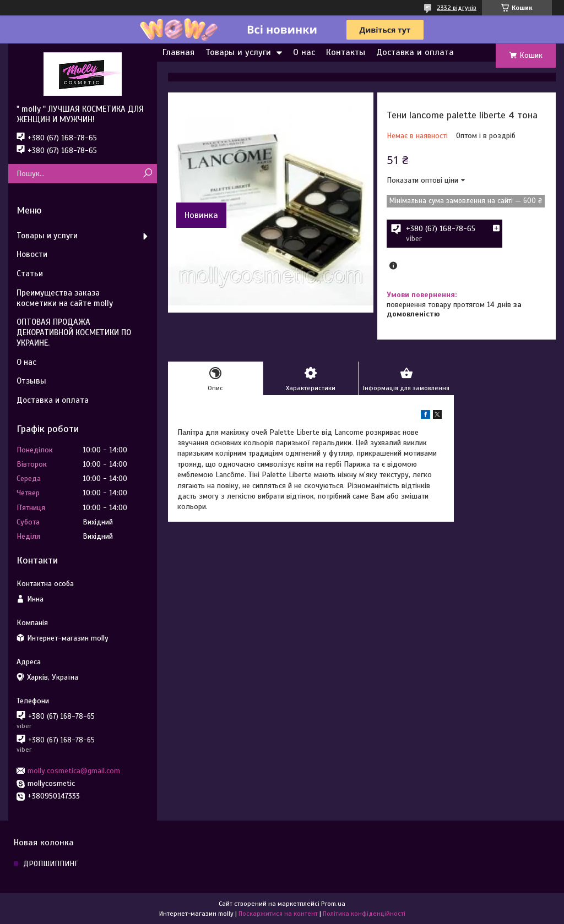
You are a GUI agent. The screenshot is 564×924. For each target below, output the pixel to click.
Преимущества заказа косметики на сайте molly (65, 298)
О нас (304, 52)
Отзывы (31, 381)
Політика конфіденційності (364, 914)
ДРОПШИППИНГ (51, 864)
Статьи (30, 274)
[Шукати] (147, 174)
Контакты (346, 52)
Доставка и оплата (415, 52)
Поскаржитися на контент (278, 914)
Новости (32, 254)
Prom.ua (333, 904)
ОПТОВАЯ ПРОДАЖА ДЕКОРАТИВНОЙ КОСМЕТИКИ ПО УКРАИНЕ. (74, 332)
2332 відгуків (457, 8)
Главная (178, 52)
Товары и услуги (238, 52)
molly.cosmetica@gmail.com (74, 771)
